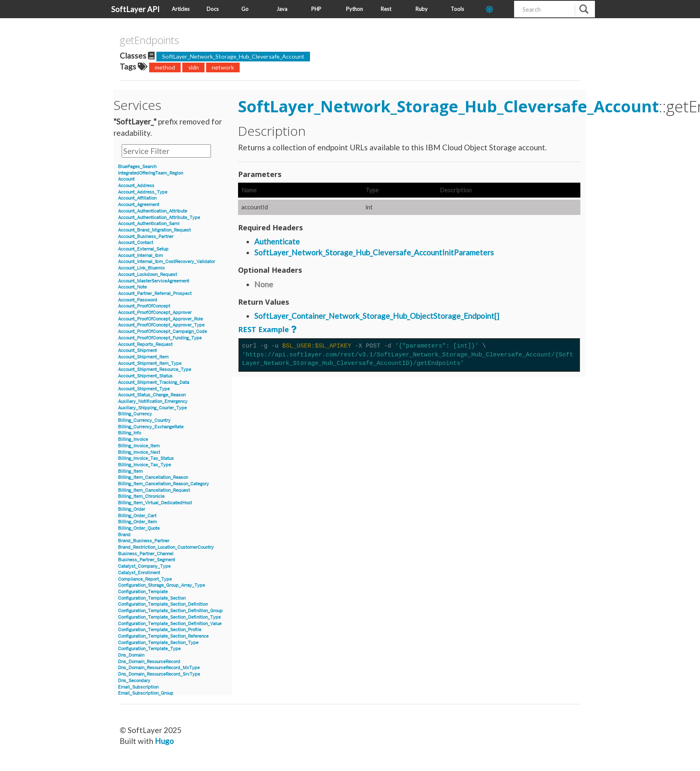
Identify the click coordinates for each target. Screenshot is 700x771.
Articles (181, 9)
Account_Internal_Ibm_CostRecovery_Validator (167, 262)
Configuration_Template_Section (152, 598)
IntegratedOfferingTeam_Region (151, 173)
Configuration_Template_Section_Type (158, 643)
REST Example (264, 329)
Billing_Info (130, 433)
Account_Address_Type (143, 192)
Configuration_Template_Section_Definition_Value (170, 624)
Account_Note (132, 287)
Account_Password (138, 300)
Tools (457, 9)
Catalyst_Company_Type (144, 566)
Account (126, 179)
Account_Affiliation (137, 198)
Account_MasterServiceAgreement (154, 281)
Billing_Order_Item (137, 522)
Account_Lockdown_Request (148, 275)
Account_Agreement (139, 205)
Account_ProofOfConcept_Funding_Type (160, 338)
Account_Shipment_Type (144, 389)
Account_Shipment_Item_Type (150, 363)
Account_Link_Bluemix (141, 268)
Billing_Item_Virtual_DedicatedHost (155, 503)
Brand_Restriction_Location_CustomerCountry (166, 547)
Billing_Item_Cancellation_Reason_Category (163, 484)
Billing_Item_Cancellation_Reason (153, 477)
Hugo (164, 741)
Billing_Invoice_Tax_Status (146, 458)
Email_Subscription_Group (146, 693)
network (223, 67)
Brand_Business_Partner (144, 541)
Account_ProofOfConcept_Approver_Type (161, 325)
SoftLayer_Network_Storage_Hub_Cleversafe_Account (233, 56)
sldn (194, 67)
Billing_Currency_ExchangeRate (151, 427)
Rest (386, 9)
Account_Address (136, 186)
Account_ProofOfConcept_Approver (155, 313)
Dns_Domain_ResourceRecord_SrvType (159, 674)
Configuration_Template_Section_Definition (163, 604)
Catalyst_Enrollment (139, 573)
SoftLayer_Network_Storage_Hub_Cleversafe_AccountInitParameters (374, 252)
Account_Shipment (137, 351)
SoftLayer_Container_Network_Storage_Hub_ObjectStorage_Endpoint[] (377, 316)
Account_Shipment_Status (145, 376)
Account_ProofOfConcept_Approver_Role (160, 319)
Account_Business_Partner (146, 237)
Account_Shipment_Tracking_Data (154, 382)
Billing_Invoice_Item (139, 446)
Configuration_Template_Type (149, 649)
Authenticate (277, 241)
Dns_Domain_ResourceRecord (149, 662)
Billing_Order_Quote (139, 528)
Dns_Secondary (134, 681)
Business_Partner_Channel (146, 554)
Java (282, 9)
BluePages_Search (137, 167)
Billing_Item (130, 471)
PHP (316, 9)
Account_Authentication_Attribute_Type (159, 218)
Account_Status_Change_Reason (152, 395)
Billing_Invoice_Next (139, 452)
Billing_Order (132, 509)
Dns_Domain (131, 655)
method (165, 67)
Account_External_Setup (143, 249)
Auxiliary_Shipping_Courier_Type (152, 408)
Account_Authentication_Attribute (153, 211)
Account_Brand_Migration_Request (154, 230)
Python (354, 9)
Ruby (422, 9)
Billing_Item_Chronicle (141, 496)
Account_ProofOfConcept (144, 306)
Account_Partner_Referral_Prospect (155, 294)
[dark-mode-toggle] (497, 9)
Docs (213, 9)
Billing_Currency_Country (144, 420)
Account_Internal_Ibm (140, 256)
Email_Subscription (138, 687)
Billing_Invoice (133, 439)
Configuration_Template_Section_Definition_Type (169, 617)
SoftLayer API (135, 9)
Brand (124, 535)
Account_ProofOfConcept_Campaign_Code (162, 332)
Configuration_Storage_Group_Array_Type (161, 585)
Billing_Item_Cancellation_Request (154, 490)
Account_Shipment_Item (143, 357)
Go (245, 9)
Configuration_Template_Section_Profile (160, 630)
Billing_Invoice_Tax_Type (144, 465)
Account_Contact (136, 243)
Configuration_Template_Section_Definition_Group (170, 611)
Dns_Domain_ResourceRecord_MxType (159, 668)
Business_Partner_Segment (147, 560)
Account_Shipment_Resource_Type (155, 370)
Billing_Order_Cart (137, 516)
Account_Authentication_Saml (149, 224)
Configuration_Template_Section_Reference (163, 636)
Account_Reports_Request (145, 344)
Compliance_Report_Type (145, 579)
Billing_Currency (135, 414)
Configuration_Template (143, 592)
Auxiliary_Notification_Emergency (153, 401)
